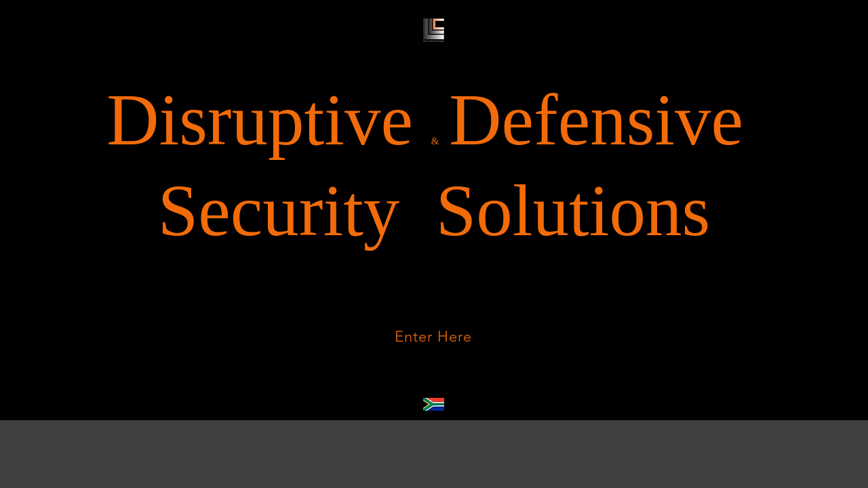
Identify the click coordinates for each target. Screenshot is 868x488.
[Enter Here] (433, 336)
